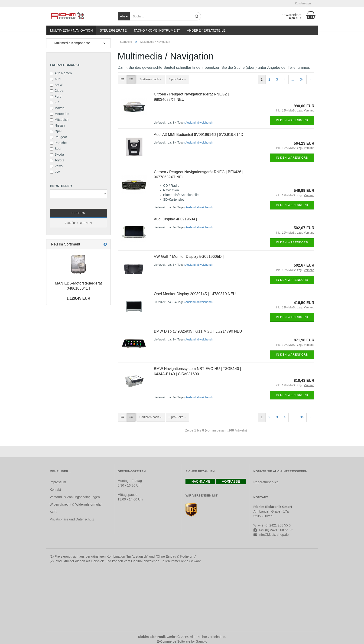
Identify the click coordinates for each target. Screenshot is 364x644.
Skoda (57, 154)
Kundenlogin (303, 3)
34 (302, 79)
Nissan (57, 125)
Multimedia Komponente (70, 43)
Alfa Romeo (61, 73)
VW (55, 172)
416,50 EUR (304, 303)
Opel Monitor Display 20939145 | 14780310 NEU (195, 294)
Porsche (58, 143)
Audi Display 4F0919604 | (175, 219)
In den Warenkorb (292, 120)
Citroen (58, 91)
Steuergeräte (113, 30)
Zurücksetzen (78, 223)
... (293, 79)
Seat (56, 149)
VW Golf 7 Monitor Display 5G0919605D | (189, 257)
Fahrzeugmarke (65, 65)
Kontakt (55, 490)
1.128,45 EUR (78, 298)
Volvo (56, 166)
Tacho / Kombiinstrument (157, 30)
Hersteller (61, 186)
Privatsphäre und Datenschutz (72, 519)
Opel (56, 131)
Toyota (57, 160)
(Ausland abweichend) (198, 123)
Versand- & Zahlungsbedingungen (75, 497)
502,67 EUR (304, 228)
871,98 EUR (304, 340)
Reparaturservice (266, 482)
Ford (56, 96)
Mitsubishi (60, 120)
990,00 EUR (304, 106)
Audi (56, 79)
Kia (55, 102)
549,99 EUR (304, 191)
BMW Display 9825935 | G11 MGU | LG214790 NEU (198, 331)
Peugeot (58, 137)
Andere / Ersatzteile (206, 30)
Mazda (57, 108)
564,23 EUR (304, 143)
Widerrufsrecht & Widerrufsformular (76, 504)
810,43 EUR (304, 381)
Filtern (78, 213)
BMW (56, 85)
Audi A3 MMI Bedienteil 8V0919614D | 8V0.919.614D (199, 135)
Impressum (58, 482)
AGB (53, 512)
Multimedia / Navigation (71, 30)
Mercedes (60, 114)
